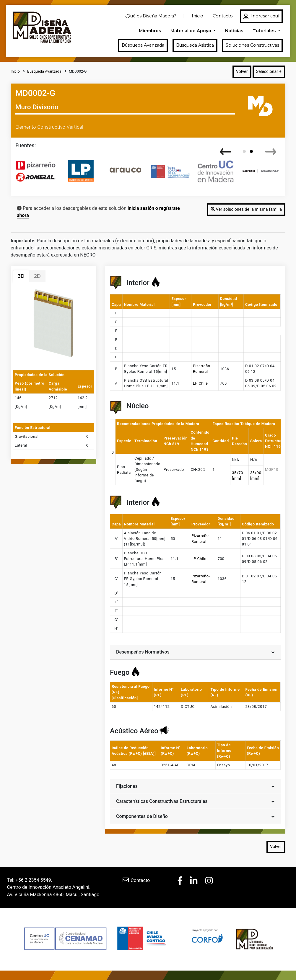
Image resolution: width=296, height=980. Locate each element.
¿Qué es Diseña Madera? (150, 16)
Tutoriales (265, 31)
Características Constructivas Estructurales (195, 801)
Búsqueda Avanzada (143, 45)
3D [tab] (21, 276)
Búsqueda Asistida (195, 45)
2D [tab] (37, 276)
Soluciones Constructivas (252, 45)
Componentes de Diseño (195, 816)
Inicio (197, 16)
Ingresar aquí (261, 16)
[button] (244, 151)
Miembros (150, 31)
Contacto (223, 16)
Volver (242, 72)
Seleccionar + (269, 72)
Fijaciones (195, 786)
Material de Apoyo (191, 31)
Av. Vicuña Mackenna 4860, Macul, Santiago (53, 895)
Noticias (234, 31)
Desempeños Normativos (195, 652)
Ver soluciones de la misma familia (246, 209)
